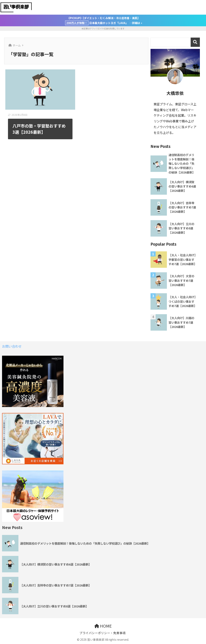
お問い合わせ (12, 346)
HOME (103, 626)
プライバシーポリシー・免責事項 (102, 633)
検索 (195, 42)
